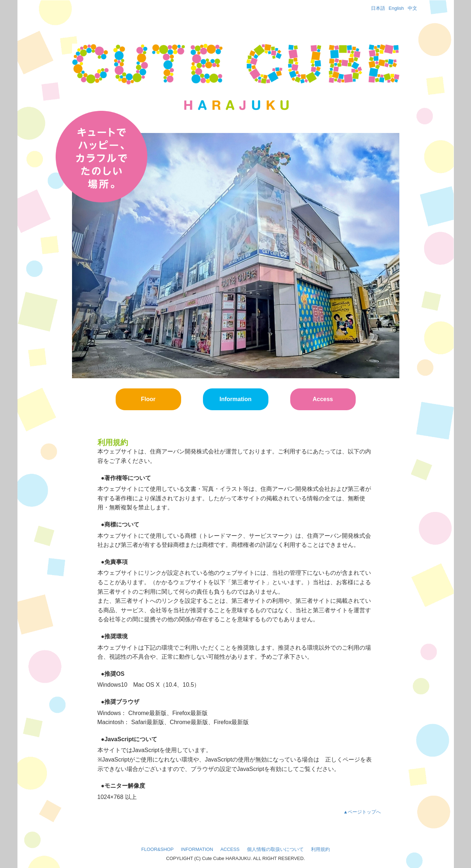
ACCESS (230, 849)
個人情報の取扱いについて (275, 849)
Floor (148, 399)
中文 (412, 8)
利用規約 (320, 849)
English (396, 8)
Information (236, 399)
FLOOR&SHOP (157, 849)
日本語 (378, 8)
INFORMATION (197, 849)
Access (323, 399)
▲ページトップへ (362, 812)
